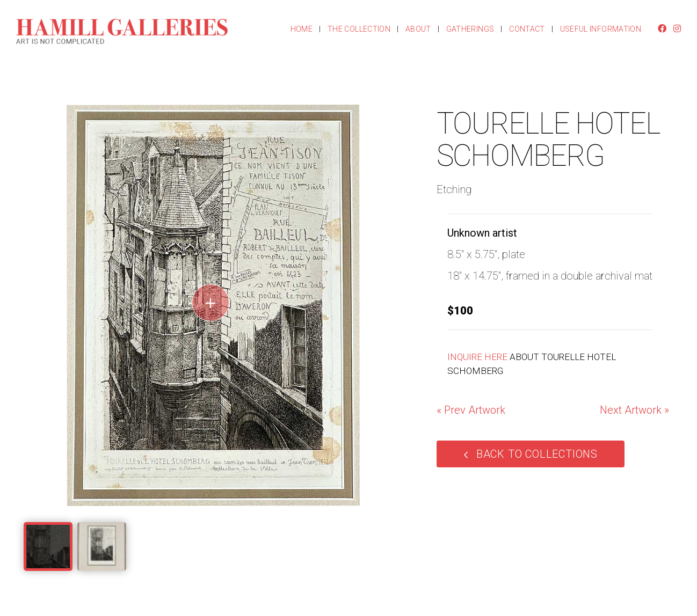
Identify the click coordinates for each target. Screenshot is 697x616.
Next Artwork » (634, 410)
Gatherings (470, 29)
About (418, 29)
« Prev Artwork (471, 410)
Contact (527, 29)
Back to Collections (537, 454)
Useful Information (601, 29)
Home (302, 29)
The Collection (359, 29)
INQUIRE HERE (477, 357)
